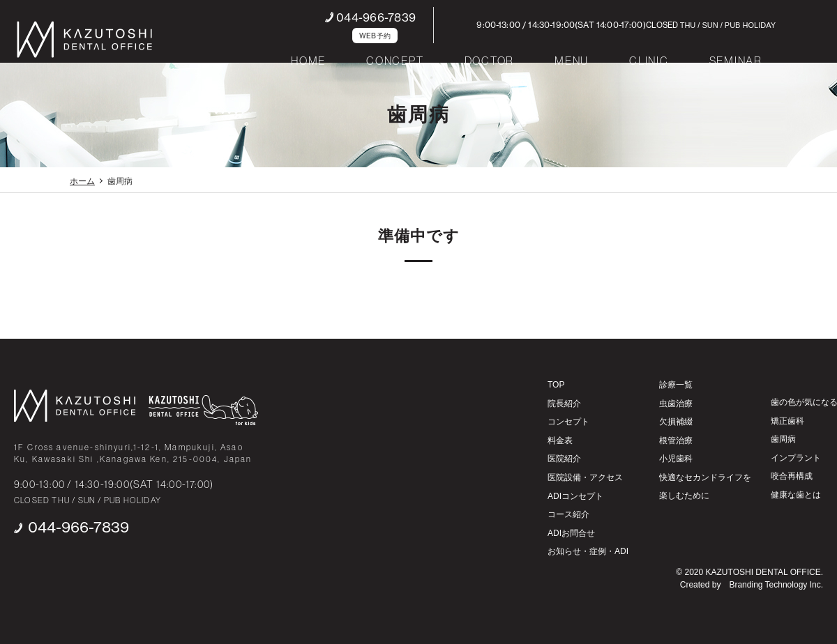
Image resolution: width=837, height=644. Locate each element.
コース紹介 (568, 514)
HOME (308, 61)
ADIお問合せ (571, 533)
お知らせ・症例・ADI (588, 551)
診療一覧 (676, 385)
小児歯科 (676, 459)
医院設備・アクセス (585, 477)
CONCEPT (395, 61)
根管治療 (676, 440)
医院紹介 (564, 459)
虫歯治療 (676, 404)
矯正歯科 (787, 421)
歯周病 (783, 439)
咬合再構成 (792, 476)
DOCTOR (490, 61)
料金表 (560, 440)
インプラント (796, 458)
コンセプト (568, 422)
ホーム (82, 181)
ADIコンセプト (575, 496)
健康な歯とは (796, 495)
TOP (556, 385)
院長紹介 (564, 404)
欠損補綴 (676, 422)
